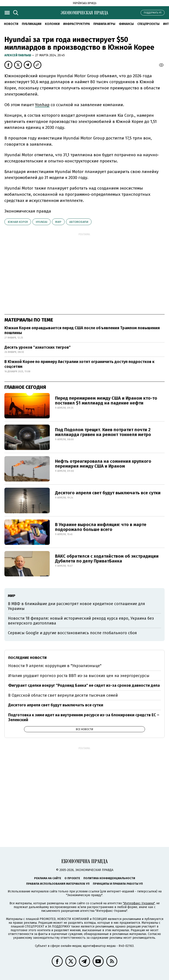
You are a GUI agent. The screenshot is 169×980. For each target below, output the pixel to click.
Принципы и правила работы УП (118, 884)
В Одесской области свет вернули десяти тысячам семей (63, 695)
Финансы (126, 24)
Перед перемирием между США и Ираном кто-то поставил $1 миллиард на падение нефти (106, 401)
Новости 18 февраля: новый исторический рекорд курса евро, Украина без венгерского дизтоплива (81, 621)
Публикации (32, 24)
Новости (11, 24)
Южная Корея (18, 222)
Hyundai (41, 222)
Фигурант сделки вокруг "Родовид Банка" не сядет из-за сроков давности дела (84, 685)
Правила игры (104, 24)
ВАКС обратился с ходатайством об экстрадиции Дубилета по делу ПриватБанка (107, 559)
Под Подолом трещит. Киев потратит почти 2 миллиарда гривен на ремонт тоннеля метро (103, 432)
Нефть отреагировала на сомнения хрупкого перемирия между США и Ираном (103, 464)
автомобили (79, 222)
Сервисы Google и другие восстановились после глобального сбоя (72, 633)
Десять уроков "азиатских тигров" (38, 347)
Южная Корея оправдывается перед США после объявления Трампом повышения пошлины (82, 330)
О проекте (72, 878)
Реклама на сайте (48, 878)
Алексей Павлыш (18, 55)
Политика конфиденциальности (109, 878)
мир (58, 222)
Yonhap (42, 105)
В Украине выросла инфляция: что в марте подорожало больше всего (101, 527)
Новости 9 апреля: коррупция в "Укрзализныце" (55, 666)
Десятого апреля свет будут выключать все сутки (108, 493)
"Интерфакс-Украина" (139, 903)
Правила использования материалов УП (58, 884)
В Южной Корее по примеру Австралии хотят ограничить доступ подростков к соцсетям (79, 364)
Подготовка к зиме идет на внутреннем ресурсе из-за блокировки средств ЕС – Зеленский (84, 717)
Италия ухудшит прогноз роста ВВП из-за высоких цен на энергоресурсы (79, 676)
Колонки (52, 24)
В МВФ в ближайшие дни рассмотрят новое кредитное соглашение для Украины (76, 606)
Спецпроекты (148, 24)
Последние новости (27, 658)
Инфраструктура (76, 24)
